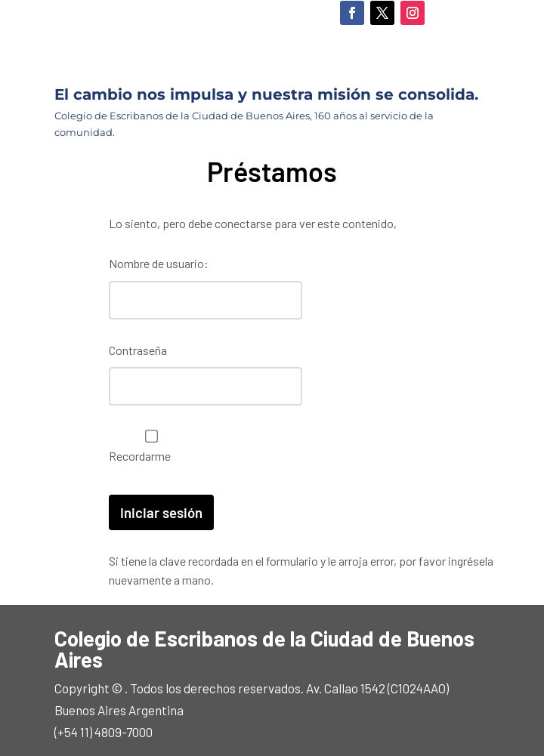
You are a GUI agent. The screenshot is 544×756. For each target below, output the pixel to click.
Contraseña (138, 347)
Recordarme (148, 440)
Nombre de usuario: (159, 263)
